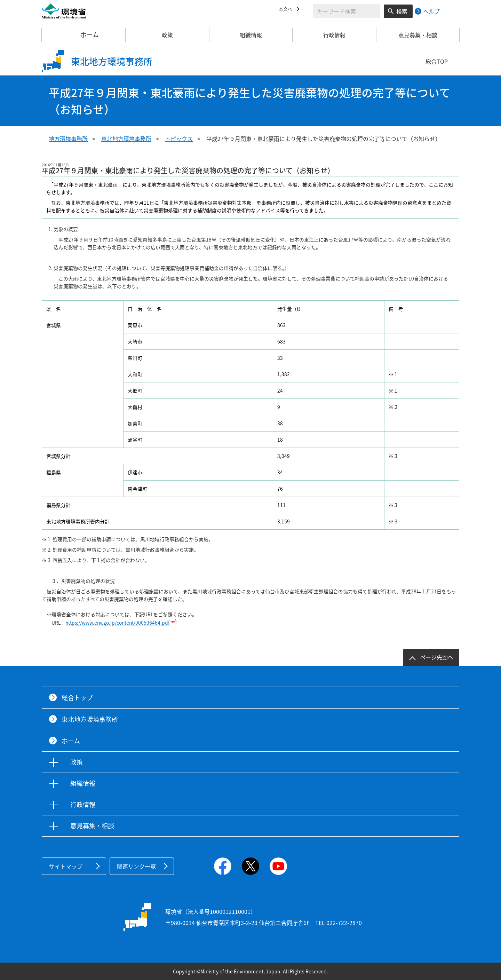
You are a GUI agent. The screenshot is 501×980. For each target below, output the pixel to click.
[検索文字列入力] (347, 11)
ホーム (84, 35)
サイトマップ (66, 866)
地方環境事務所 (68, 139)
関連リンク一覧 (136, 866)
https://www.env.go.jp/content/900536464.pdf (117, 623)
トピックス (179, 139)
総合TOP (437, 61)
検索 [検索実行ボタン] (402, 11)
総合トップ (77, 698)
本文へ (287, 10)
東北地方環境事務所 (126, 139)
